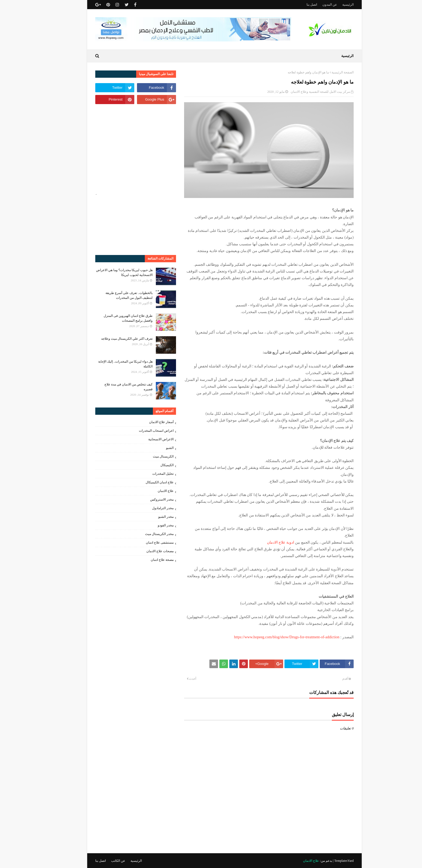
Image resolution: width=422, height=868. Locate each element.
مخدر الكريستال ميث (146, 534)
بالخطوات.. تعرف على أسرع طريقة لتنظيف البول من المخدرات (116, 295)
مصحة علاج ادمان (149, 560)
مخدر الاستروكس (148, 499)
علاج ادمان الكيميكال (146, 482)
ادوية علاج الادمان (267, 542)
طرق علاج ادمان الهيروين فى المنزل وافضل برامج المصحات (115, 318)
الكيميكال (154, 465)
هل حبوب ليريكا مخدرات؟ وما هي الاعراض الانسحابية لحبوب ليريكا (111, 272)
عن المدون (316, 5)
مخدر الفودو (152, 525)
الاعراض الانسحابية (147, 439)
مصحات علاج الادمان (147, 551)
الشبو (156, 448)
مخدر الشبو (152, 517)
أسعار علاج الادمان (148, 422)
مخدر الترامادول (149, 508)
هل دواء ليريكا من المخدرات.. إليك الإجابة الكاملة (112, 364)
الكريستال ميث (150, 456)
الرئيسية (335, 5)
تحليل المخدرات (150, 474)
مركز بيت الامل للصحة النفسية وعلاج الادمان (307, 92)
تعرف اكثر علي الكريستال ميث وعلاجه (113, 339)
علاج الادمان (152, 491)
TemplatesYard (330, 861)
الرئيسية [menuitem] (334, 56)
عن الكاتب (105, 861)
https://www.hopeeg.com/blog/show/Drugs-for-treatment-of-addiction (273, 637)
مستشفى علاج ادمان (146, 543)
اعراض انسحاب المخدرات (143, 431)
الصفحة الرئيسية (329, 72)
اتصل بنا (298, 5)
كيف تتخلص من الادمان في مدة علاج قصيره (115, 387)
